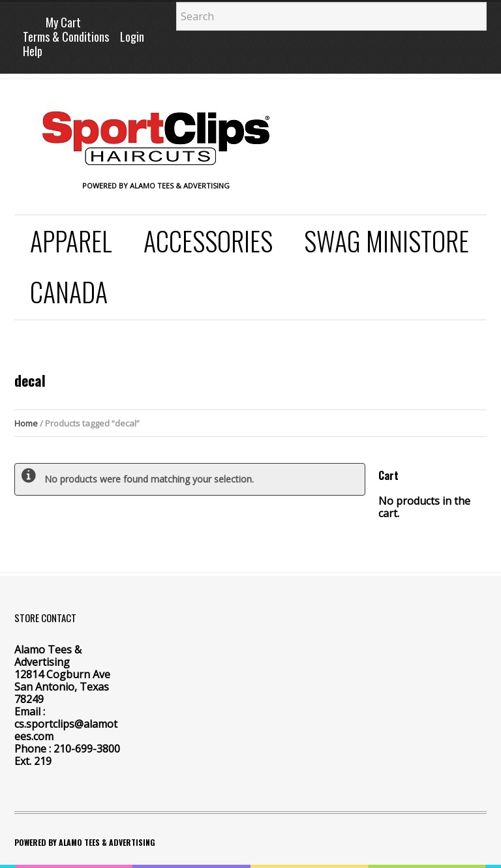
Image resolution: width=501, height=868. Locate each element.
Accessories (208, 241)
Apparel (71, 241)
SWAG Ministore (387, 241)
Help (33, 51)
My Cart (63, 22)
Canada (69, 292)
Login (132, 37)
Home (26, 423)
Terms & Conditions (66, 37)
